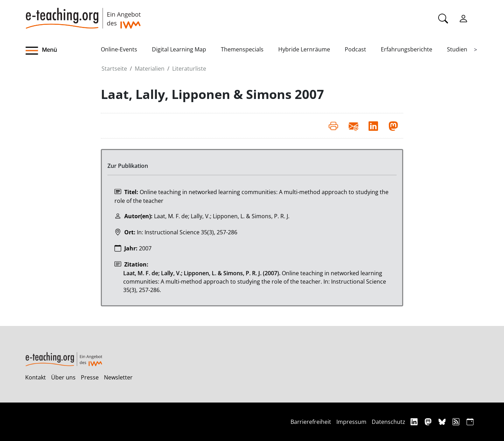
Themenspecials (242, 49)
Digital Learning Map (179, 49)
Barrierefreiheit (311, 422)
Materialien (150, 69)
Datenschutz (388, 422)
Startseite (114, 69)
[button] (63, 51)
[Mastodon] (429, 422)
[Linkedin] (415, 422)
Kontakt (36, 377)
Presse (90, 377)
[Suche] (443, 18)
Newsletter (118, 377)
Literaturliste (189, 69)
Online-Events (119, 49)
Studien (457, 49)
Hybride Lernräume (304, 49)
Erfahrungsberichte (407, 49)
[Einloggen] (463, 18)
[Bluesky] (443, 422)
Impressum (351, 422)
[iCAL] (470, 422)
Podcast (355, 49)
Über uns (63, 377)
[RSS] (457, 422)
